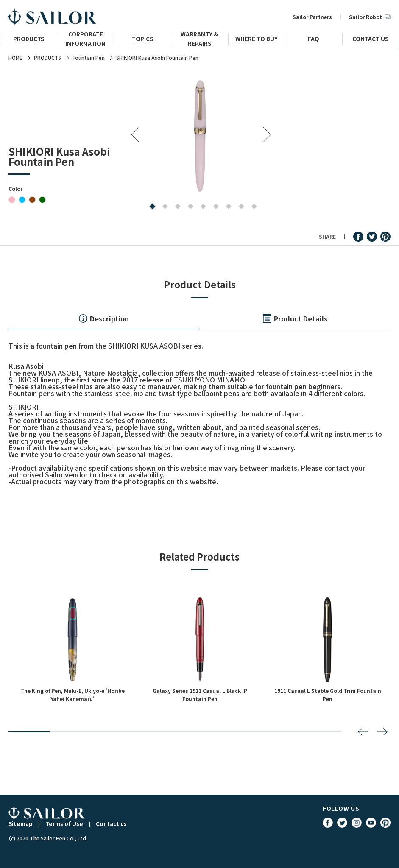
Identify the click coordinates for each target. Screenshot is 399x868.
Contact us (111, 824)
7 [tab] (227, 207)
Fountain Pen (89, 58)
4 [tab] (188, 207)
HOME (15, 58)
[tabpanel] (200, 135)
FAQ (314, 40)
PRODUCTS (29, 40)
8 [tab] (239, 207)
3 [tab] (176, 207)
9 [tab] (252, 207)
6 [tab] (214, 207)
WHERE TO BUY (257, 40)
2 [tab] (163, 207)
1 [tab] (150, 207)
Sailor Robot (370, 17)
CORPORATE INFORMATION (85, 42)
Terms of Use (64, 824)
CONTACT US (370, 40)
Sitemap (21, 824)
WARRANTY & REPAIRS (199, 42)
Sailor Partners (312, 17)
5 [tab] (201, 207)
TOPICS (142, 40)
